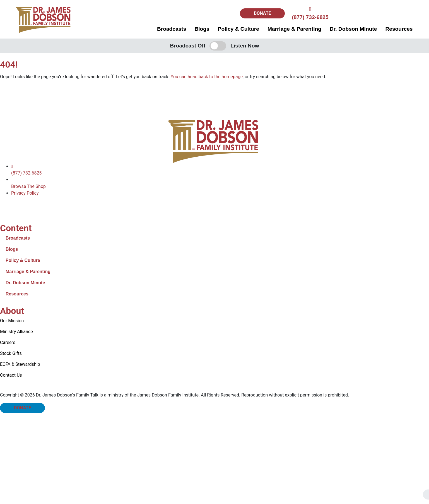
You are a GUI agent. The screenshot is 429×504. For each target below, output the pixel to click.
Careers (8, 342)
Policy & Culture (238, 29)
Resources (399, 29)
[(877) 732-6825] (310, 9)
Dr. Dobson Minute (353, 29)
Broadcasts (172, 29)
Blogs (202, 29)
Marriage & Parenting (294, 29)
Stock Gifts (11, 353)
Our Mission (12, 321)
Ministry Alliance (16, 332)
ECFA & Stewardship (20, 364)
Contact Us (11, 375)
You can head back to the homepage (207, 77)
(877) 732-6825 (310, 17)
